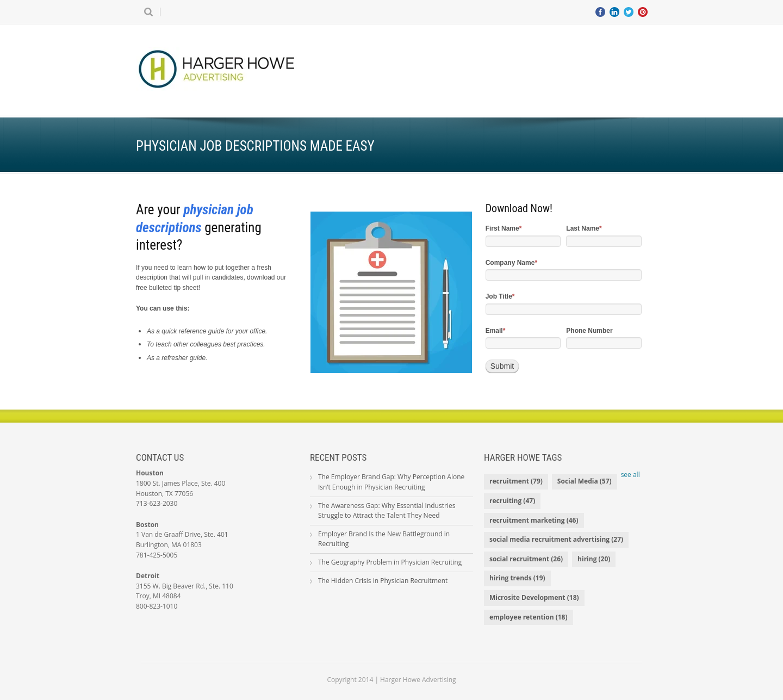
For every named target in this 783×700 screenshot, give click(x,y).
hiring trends (517, 578)
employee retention (529, 617)
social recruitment (526, 559)
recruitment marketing (534, 520)
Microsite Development (534, 597)
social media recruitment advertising (556, 539)
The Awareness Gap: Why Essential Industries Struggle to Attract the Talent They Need (387, 511)
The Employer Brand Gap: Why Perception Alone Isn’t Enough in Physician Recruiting (391, 482)
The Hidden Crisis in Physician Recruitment (383, 581)
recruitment (516, 481)
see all (630, 475)
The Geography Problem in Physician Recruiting (390, 562)
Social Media (585, 481)
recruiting (512, 501)
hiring (594, 559)
